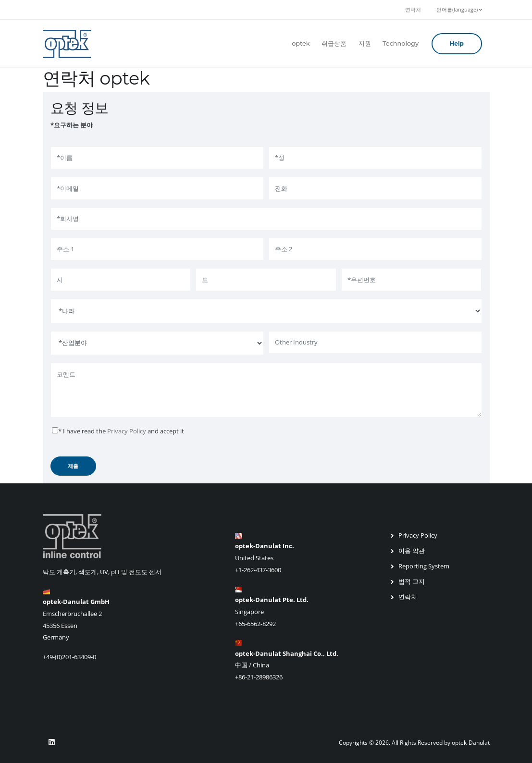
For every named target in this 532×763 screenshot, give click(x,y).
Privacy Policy (127, 431)
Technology (401, 43)
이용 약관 (412, 551)
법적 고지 (412, 581)
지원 (365, 43)
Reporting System (424, 566)
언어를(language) (459, 10)
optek (301, 43)
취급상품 (334, 43)
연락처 (413, 10)
